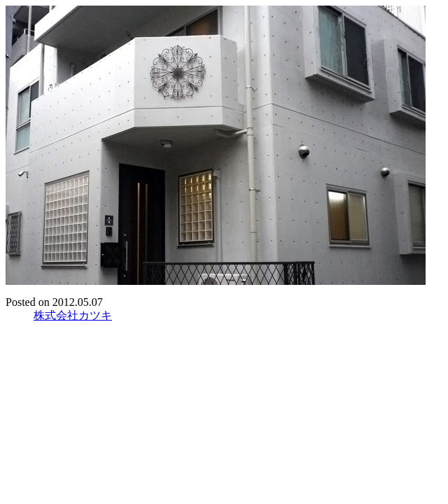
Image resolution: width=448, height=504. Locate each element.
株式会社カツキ (73, 315)
